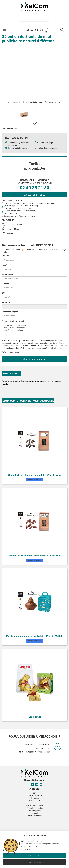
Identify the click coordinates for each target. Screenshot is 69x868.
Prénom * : (6, 256)
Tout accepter (34, 856)
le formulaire (43, 752)
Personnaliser (35, 862)
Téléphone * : (7, 293)
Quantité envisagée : (10, 312)
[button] (34, 108)
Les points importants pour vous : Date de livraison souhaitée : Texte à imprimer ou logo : (34, 330)
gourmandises (37, 381)
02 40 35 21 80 (37, 30)
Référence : (6, 302)
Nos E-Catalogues (34, 816)
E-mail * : (5, 284)
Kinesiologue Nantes (34, 808)
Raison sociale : (8, 275)
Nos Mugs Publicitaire (34, 805)
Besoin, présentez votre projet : (14, 321)
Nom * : (5, 265)
